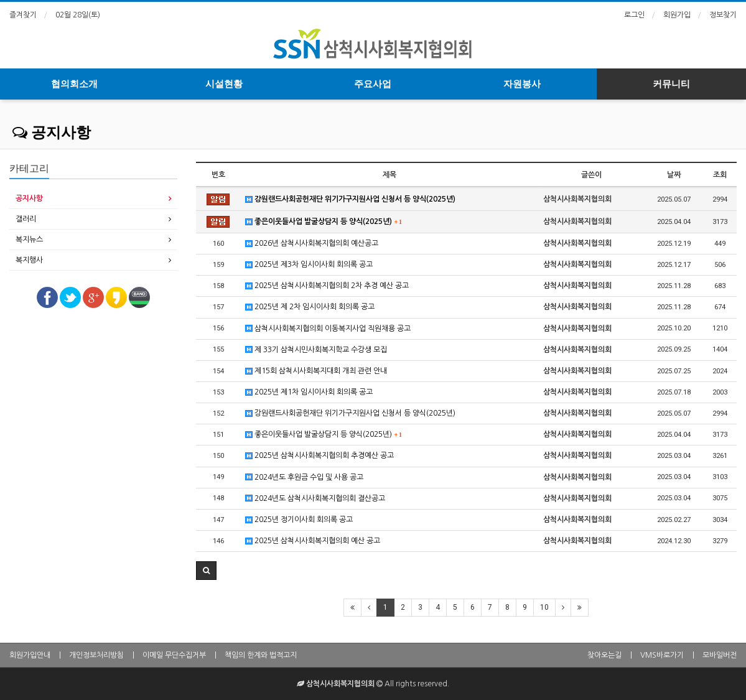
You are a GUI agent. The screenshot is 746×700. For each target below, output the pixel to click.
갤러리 (26, 219)
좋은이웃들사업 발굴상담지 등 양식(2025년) (324, 222)
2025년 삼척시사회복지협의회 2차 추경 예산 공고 (327, 286)
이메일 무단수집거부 (174, 655)
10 (544, 607)
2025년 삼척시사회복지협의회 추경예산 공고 (319, 456)
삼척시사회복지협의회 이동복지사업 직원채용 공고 (328, 329)
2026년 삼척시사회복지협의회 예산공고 (312, 244)
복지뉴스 (29, 240)
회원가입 (677, 15)
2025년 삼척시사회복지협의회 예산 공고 (313, 541)
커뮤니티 (671, 84)
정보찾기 (723, 15)
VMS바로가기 (662, 655)
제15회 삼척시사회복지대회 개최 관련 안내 (316, 371)
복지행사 (29, 260)
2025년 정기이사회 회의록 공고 (299, 520)
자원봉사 (522, 84)
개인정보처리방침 (96, 655)
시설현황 (224, 84)
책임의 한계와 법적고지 (261, 655)
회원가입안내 (30, 655)
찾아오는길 (604, 655)
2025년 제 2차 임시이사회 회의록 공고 (310, 307)
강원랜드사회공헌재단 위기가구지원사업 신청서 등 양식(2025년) (350, 199)
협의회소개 (74, 84)
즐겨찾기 (23, 15)
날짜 (674, 175)
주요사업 (373, 84)
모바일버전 (720, 655)
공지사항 (52, 133)
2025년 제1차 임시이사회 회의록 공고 (309, 392)
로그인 (634, 15)
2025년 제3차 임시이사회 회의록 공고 (309, 265)
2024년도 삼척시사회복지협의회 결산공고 (315, 499)
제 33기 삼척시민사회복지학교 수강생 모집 (316, 350)
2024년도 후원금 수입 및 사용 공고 (304, 478)
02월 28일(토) (78, 15)
